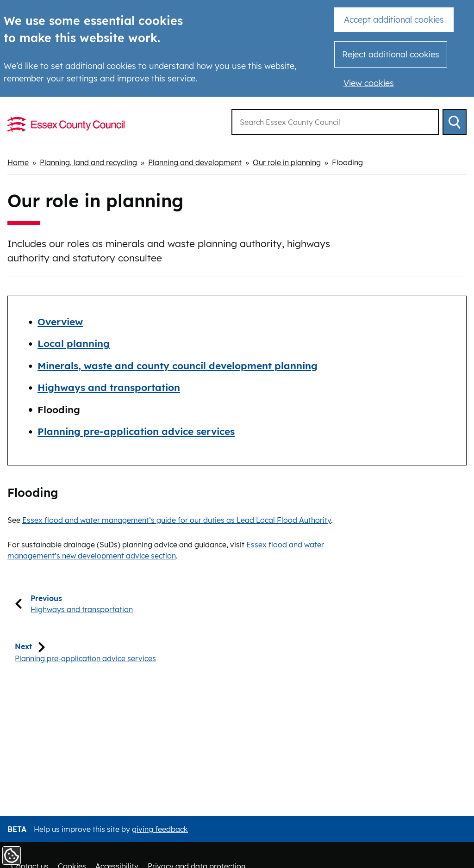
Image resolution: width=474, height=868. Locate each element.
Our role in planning (287, 162)
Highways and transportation (109, 387)
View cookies (369, 83)
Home (18, 162)
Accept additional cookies (394, 20)
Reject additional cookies (391, 54)
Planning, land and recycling (88, 162)
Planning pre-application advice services (136, 431)
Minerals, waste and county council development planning (178, 365)
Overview (60, 321)
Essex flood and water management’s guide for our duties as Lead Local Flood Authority (177, 520)
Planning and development (195, 162)
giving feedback (160, 829)
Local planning (74, 343)
